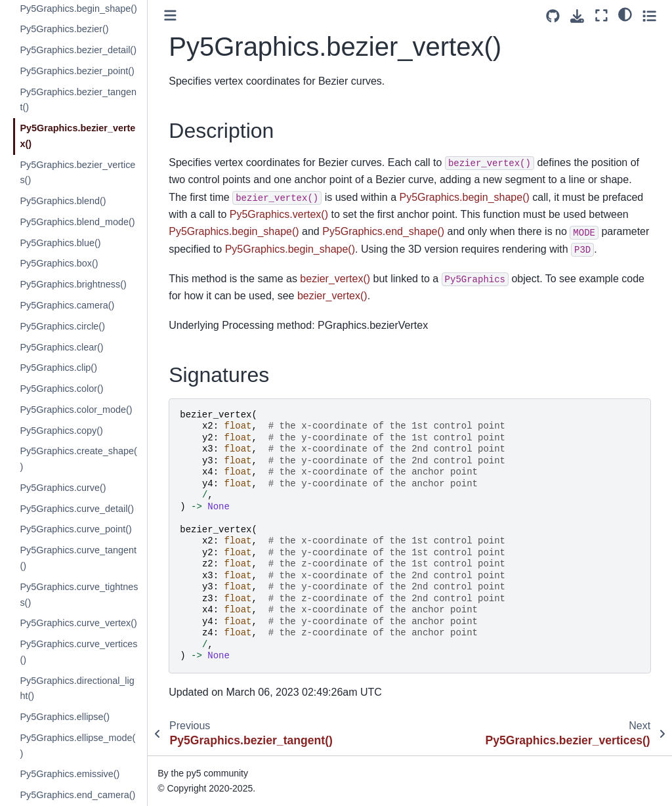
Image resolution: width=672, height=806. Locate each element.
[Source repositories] (553, 16)
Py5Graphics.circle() (62, 326)
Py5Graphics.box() (59, 263)
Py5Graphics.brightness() (73, 284)
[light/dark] (625, 14)
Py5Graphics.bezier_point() (77, 71)
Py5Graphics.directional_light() (77, 689)
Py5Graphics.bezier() (64, 29)
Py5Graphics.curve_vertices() (78, 652)
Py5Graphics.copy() (61, 431)
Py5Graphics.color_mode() (76, 410)
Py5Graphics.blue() (60, 243)
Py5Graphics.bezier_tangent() (78, 100)
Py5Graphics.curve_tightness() (79, 595)
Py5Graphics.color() (61, 389)
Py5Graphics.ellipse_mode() (77, 746)
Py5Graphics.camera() (67, 305)
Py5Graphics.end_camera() (77, 795)
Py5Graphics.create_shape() (78, 459)
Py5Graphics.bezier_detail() (78, 50)
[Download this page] (577, 16)
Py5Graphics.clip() (58, 368)
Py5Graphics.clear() (61, 347)
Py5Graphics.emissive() (70, 774)
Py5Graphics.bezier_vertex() (77, 136)
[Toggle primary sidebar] (170, 15)
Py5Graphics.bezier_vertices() (77, 173)
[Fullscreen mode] (601, 15)
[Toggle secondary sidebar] (649, 15)
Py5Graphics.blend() (63, 201)
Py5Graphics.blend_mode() (77, 222)
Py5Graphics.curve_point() (75, 529)
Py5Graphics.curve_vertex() (78, 623)
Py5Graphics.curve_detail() (77, 509)
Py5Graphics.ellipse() (65, 717)
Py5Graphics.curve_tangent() (78, 558)
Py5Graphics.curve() (63, 488)
